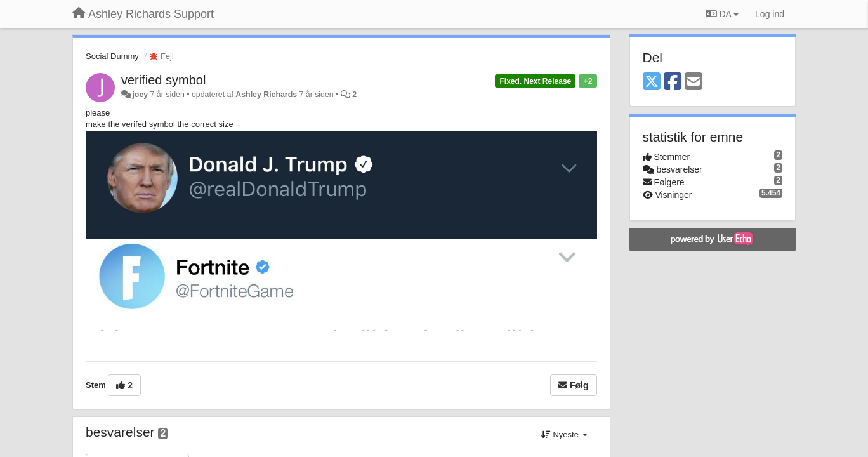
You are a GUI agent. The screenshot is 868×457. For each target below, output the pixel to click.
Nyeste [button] (564, 434)
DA (722, 14)
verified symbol (163, 80)
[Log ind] (770, 14)
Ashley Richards (266, 95)
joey (140, 95)
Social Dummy (112, 56)
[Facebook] (673, 82)
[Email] (694, 82)
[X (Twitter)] (652, 82)
